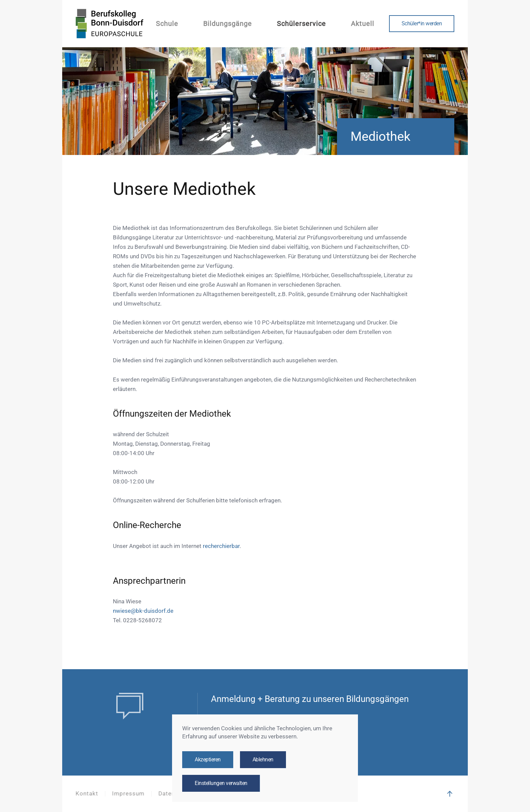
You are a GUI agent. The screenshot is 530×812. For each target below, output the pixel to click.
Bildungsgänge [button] (227, 24)
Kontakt (86, 794)
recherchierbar (221, 546)
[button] (449, 794)
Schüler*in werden (422, 24)
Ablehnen (263, 760)
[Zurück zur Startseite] (110, 24)
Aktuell (363, 24)
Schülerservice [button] (301, 24)
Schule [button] (167, 24)
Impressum (127, 794)
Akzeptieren (208, 760)
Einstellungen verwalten (221, 783)
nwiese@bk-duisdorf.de (143, 611)
